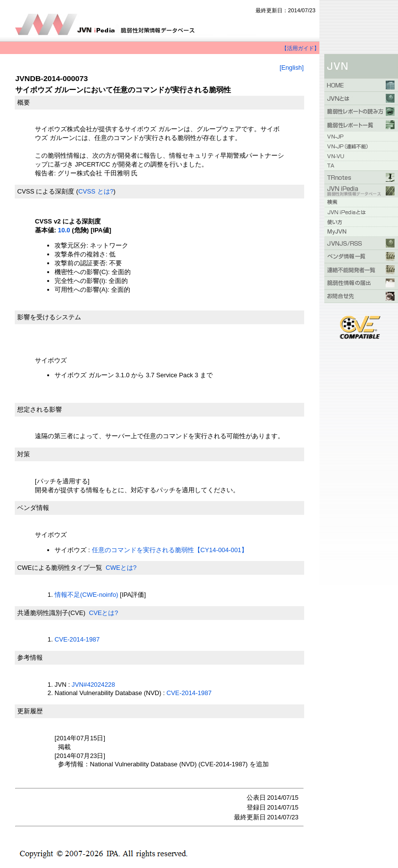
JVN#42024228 (93, 685)
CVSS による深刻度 (46, 191)
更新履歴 (30, 711)
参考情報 (30, 658)
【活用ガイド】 (300, 48)
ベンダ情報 (33, 508)
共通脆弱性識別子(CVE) (51, 613)
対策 (24, 454)
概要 (24, 102)
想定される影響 (40, 409)
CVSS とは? (96, 191)
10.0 (64, 230)
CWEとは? (121, 568)
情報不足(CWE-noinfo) (86, 595)
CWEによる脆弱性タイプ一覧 (60, 568)
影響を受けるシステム (49, 317)
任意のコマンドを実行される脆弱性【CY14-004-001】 (170, 550)
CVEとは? (103, 613)
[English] (292, 68)
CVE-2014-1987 (77, 639)
